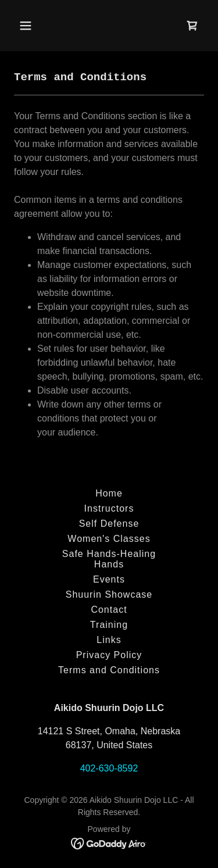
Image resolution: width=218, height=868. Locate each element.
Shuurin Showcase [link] (109, 594)
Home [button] (109, 493)
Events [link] (109, 579)
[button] (36, 26)
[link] (192, 26)
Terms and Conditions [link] (109, 670)
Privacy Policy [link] (109, 655)
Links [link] (109, 640)
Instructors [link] (109, 508)
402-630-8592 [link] (109, 768)
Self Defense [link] (109, 524)
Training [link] (109, 625)
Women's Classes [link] (109, 539)
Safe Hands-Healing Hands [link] (109, 559)
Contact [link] (109, 610)
